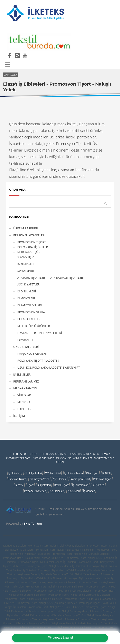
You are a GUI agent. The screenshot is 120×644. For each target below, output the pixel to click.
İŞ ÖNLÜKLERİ (27, 291)
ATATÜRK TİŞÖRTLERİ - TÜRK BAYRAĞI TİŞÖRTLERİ (50, 278)
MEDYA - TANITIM (25, 388)
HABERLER (24, 409)
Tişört (30, 485)
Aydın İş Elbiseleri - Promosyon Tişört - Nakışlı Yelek (33, 587)
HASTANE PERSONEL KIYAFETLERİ (40, 333)
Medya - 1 (24, 402)
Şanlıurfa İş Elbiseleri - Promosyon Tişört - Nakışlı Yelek (85, 603)
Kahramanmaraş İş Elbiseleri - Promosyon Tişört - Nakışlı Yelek (66, 615)
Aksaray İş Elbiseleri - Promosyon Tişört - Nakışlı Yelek (40, 591)
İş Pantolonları (80, 485)
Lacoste (19, 485)
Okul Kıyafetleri (33, 473)
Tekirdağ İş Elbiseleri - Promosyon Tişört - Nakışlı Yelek (71, 558)
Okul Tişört (92, 473)
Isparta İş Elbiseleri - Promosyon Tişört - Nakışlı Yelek (33, 566)
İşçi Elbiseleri (57, 491)
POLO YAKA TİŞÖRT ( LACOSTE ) (38, 360)
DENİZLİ (107, 473)
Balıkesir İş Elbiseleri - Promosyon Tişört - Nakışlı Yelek (44, 570)
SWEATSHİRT (26, 271)
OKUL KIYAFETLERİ (26, 347)
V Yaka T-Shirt (53, 473)
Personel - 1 (25, 340)
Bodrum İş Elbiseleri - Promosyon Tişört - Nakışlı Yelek (54, 595)
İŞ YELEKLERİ (26, 264)
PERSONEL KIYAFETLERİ (29, 235)
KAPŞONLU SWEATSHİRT (34, 354)
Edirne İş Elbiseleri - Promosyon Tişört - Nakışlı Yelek (71, 599)
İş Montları (89, 491)
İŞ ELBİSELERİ (22, 374)
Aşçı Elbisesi (59, 479)
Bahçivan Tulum (17, 479)
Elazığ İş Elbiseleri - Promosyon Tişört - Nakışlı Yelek (85, 619)
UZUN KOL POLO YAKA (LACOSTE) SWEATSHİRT (49, 367)
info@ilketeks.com (18, 458)
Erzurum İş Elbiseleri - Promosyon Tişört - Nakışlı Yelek (34, 623)
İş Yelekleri (73, 491)
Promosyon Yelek (39, 479)
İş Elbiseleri (15, 473)
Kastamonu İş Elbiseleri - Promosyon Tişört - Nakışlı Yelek (44, 611)
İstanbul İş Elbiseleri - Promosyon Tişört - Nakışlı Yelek (34, 546)
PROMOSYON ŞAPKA (31, 312)
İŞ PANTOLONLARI (30, 305)
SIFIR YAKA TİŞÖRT (30, 252)
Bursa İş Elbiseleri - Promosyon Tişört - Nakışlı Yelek (60, 574)
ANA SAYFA (11, 75)
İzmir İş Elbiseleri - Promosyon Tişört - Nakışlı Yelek (73, 578)
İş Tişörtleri (98, 485)
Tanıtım (33, 523)
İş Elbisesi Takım (73, 473)
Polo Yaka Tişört (102, 479)
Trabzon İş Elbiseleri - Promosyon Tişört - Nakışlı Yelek (41, 550)
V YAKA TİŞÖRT (27, 257)
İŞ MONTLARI (26, 298)
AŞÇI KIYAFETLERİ (29, 284)
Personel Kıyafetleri (35, 491)
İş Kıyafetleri (44, 485)
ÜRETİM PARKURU (26, 228)
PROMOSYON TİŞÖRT (32, 242)
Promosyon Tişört (80, 479)
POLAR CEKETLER (29, 319)
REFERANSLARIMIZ (26, 381)
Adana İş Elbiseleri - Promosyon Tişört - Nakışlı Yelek (85, 562)
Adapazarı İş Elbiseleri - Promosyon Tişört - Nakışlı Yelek (56, 554)
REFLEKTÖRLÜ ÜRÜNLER (34, 326)
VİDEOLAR (24, 395)
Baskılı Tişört (61, 485)
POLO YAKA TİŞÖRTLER (33, 247)
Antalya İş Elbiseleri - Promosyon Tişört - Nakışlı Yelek (85, 582)
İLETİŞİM (19, 416)
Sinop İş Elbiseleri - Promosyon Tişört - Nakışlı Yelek (40, 628)
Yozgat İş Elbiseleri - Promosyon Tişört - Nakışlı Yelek (34, 607)
